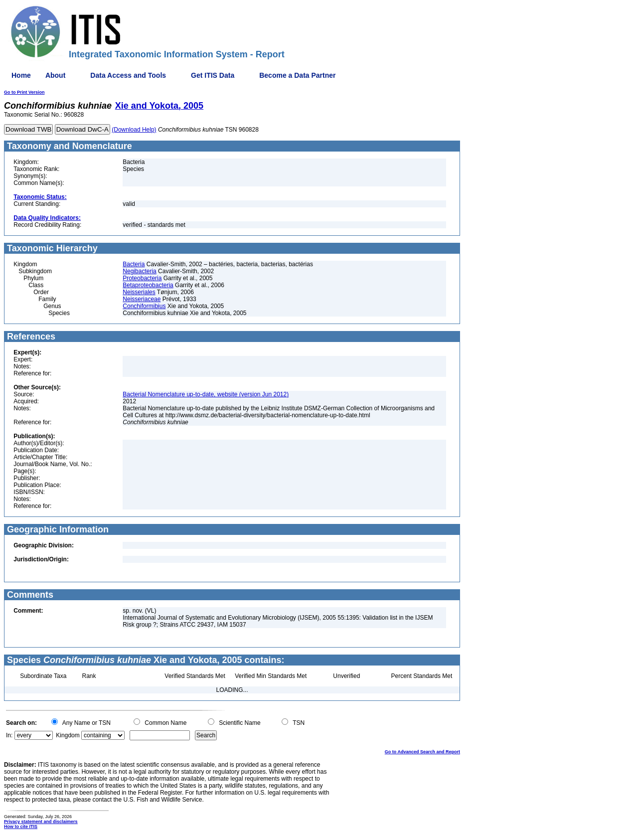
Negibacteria (139, 271)
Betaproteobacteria (148, 285)
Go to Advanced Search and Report (422, 752)
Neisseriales (139, 292)
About (55, 75)
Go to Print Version (24, 92)
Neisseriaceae (142, 299)
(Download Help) (134, 130)
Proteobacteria (142, 278)
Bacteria (134, 264)
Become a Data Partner (297, 75)
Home (21, 75)
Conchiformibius (144, 306)
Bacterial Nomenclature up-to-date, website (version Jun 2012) (206, 394)
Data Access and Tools (128, 75)
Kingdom (68, 735)
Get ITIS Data (213, 75)
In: (9, 735)
